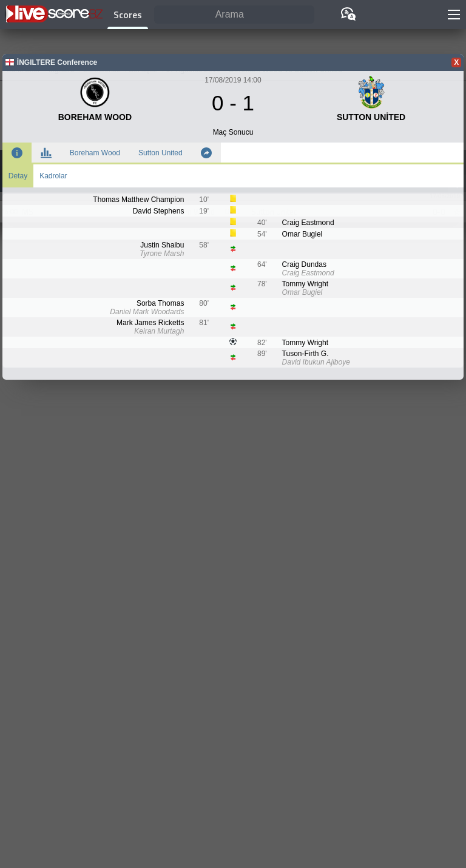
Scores (128, 15)
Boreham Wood (95, 153)
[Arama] (234, 15)
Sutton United (160, 153)
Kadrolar (53, 176)
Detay (18, 176)
